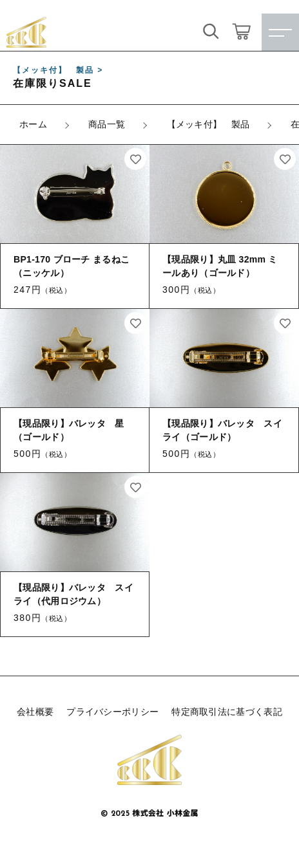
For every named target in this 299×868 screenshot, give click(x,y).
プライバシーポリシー (112, 712)
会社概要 (35, 712)
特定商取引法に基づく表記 (227, 712)
